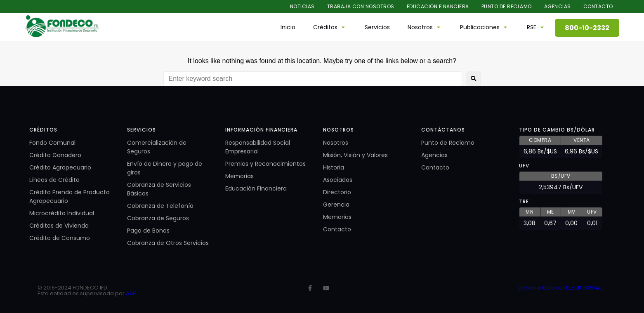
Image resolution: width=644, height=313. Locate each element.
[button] (330, 27)
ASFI (131, 293)
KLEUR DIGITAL (584, 288)
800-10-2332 (587, 28)
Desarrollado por (542, 288)
